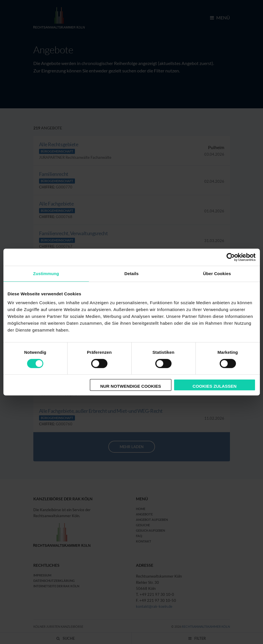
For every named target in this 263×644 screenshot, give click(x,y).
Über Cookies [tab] (217, 274)
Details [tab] (132, 274)
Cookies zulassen (215, 386)
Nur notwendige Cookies (131, 386)
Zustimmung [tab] (46, 274)
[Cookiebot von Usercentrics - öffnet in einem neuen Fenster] (231, 257)
